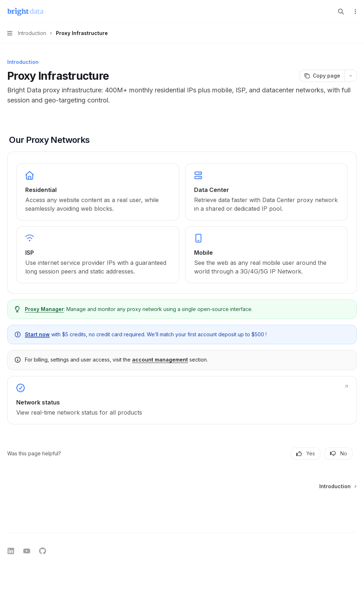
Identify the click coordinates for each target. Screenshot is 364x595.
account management (160, 360)
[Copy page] (322, 76)
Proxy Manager (44, 309)
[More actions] (355, 12)
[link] (98, 192)
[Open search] (341, 12)
